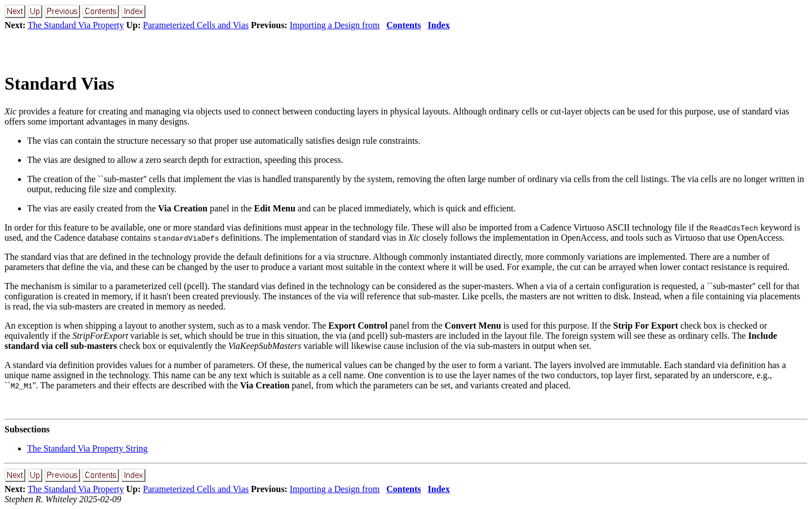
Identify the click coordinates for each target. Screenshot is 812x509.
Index (439, 25)
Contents (403, 25)
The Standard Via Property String (87, 448)
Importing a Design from (335, 25)
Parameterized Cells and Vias (196, 25)
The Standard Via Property (76, 25)
